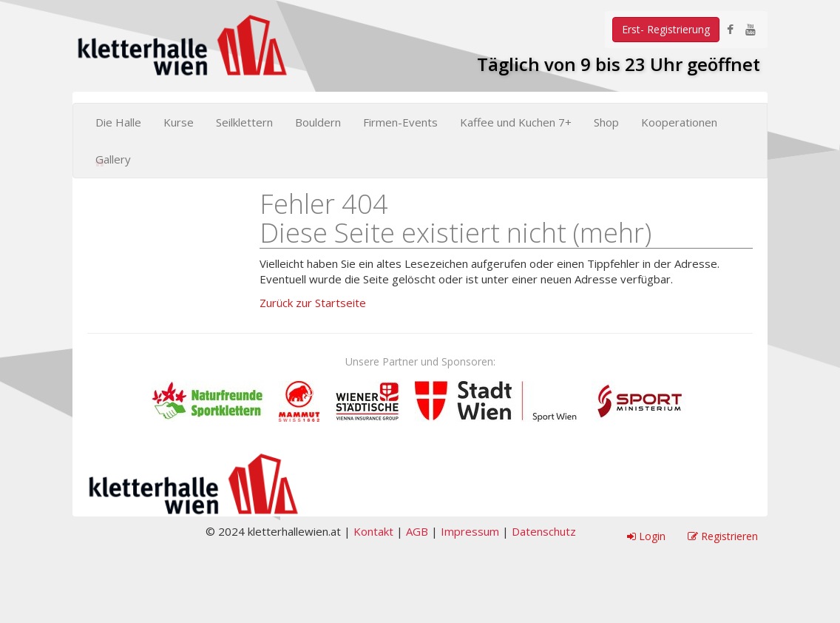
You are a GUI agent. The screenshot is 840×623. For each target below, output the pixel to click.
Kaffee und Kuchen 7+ (516, 122)
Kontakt (373, 531)
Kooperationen (679, 122)
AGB (417, 531)
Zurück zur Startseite (313, 303)
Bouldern (318, 122)
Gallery (113, 159)
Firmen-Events (400, 122)
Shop (606, 122)
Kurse (179, 122)
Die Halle (118, 122)
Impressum (470, 531)
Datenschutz (544, 531)
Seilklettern (244, 122)
